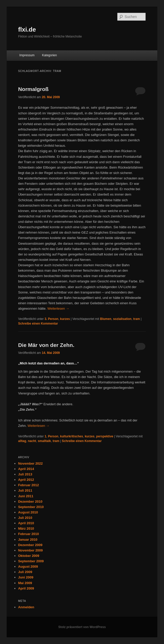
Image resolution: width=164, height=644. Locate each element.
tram (137, 319)
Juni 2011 (26, 496)
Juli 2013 (25, 474)
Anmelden (26, 607)
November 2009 (30, 550)
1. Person (52, 436)
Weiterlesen (58, 309)
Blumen (106, 319)
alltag (22, 441)
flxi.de (27, 29)
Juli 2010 (25, 518)
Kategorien (49, 55)
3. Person (52, 319)
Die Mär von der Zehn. (46, 345)
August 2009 (28, 567)
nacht (32, 441)
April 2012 (26, 480)
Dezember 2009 (30, 545)
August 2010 (28, 512)
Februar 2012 (29, 485)
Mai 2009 (25, 583)
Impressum (27, 55)
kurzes (65, 319)
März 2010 (26, 528)
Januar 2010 (28, 540)
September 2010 (31, 507)
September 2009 (31, 561)
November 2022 (30, 463)
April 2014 (26, 469)
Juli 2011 (25, 490)
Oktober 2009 (29, 556)
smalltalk (44, 441)
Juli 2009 (25, 572)
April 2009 (26, 588)
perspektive (105, 436)
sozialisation (122, 319)
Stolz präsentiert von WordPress (82, 627)
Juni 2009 (26, 577)
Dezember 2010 (30, 502)
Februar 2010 (29, 534)
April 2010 (26, 523)
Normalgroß (33, 89)
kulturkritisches (72, 436)
